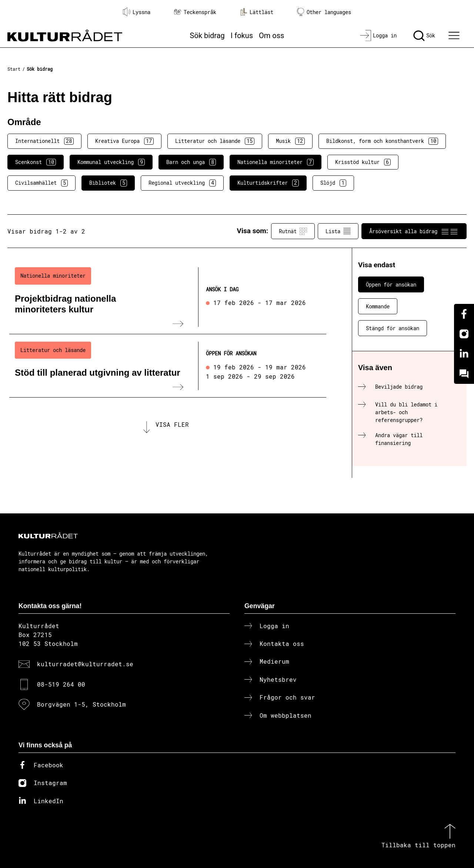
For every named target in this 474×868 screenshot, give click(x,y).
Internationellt (44, 141)
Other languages (324, 12)
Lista (338, 231)
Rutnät (293, 231)
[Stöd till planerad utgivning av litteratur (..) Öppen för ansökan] (168, 366)
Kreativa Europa (124, 141)
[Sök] (424, 36)
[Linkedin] (464, 354)
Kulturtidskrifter (268, 183)
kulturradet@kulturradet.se (85, 664)
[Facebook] (464, 314)
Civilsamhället (41, 183)
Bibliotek (108, 183)
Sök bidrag (207, 36)
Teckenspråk (195, 12)
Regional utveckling (182, 183)
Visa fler (172, 424)
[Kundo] (464, 374)
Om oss (271, 36)
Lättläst (257, 12)
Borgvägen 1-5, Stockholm (81, 704)
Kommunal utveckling (111, 162)
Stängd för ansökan (393, 328)
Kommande (378, 306)
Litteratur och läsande (215, 141)
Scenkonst (36, 162)
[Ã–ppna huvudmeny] (455, 36)
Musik (290, 141)
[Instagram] (464, 334)
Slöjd (333, 183)
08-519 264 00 (61, 684)
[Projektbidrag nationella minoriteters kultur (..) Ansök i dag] (168, 297)
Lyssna (137, 12)
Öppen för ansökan (391, 284)
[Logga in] (378, 36)
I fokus (242, 36)
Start (14, 69)
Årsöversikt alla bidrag (414, 231)
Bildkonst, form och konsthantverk (382, 141)
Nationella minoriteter (276, 162)
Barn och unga (191, 162)
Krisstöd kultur (363, 162)
